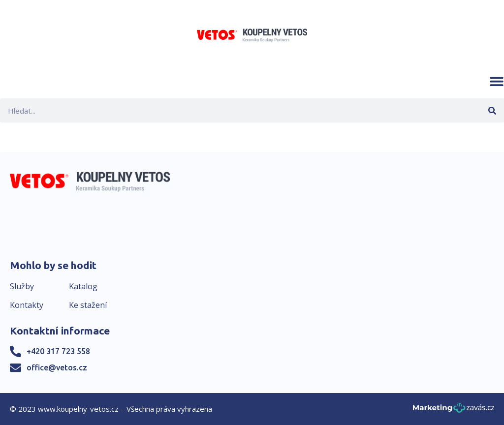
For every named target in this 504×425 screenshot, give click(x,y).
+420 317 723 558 (58, 351)
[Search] (492, 110)
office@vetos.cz (57, 367)
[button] (497, 81)
